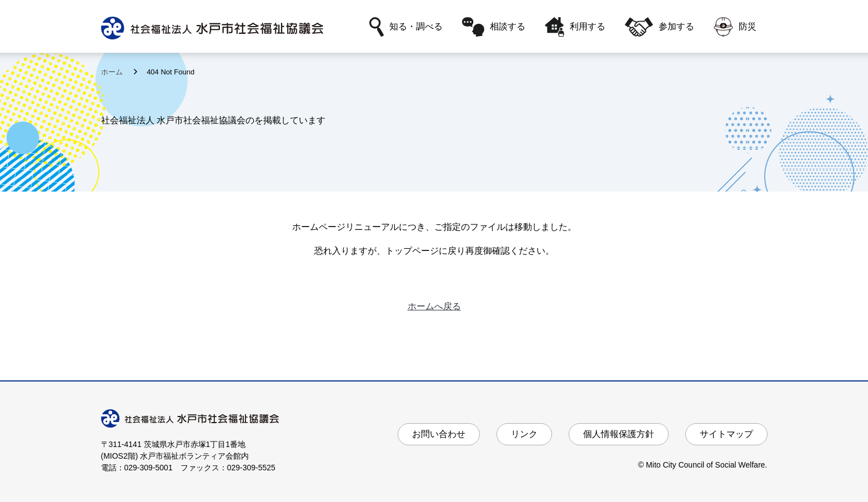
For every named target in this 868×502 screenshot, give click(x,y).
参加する (659, 27)
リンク (524, 434)
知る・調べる (406, 27)
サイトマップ (726, 434)
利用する (575, 27)
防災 (735, 27)
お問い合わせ (439, 434)
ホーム (113, 72)
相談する (494, 27)
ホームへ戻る (434, 306)
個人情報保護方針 (619, 434)
